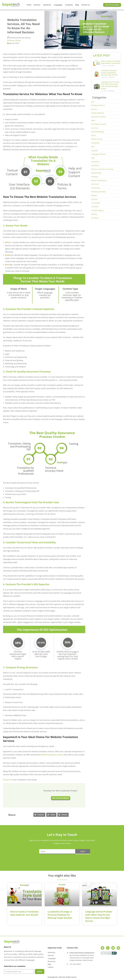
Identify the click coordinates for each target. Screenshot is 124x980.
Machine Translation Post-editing (102, 169)
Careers (51, 967)
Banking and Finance (98, 105)
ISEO (93, 147)
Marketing (95, 177)
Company (69, 5)
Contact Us (7, 780)
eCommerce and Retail (99, 124)
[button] (39, 815)
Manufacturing (96, 173)
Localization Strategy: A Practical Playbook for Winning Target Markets (109, 73)
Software (94, 195)
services (51, 955)
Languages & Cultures (98, 154)
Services (37, 5)
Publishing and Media (98, 192)
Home (29, 5)
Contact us (86, 5)
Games (93, 135)
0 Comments (111, 66)
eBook (93, 120)
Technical (94, 199)
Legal (93, 158)
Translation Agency (97, 210)
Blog (77, 5)
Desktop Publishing (98, 113)
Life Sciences (95, 162)
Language (94, 150)
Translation (95, 207)
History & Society (97, 139)
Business (94, 109)
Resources (52, 961)
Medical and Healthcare (99, 180)
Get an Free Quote (61, 798)
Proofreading (95, 188)
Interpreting (95, 143)
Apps (93, 102)
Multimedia (95, 184)
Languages (58, 5)
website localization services (52, 755)
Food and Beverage (97, 132)
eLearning (95, 128)
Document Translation (99, 117)
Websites (94, 214)
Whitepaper (95, 218)
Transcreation (96, 203)
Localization (95, 165)
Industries (47, 5)
